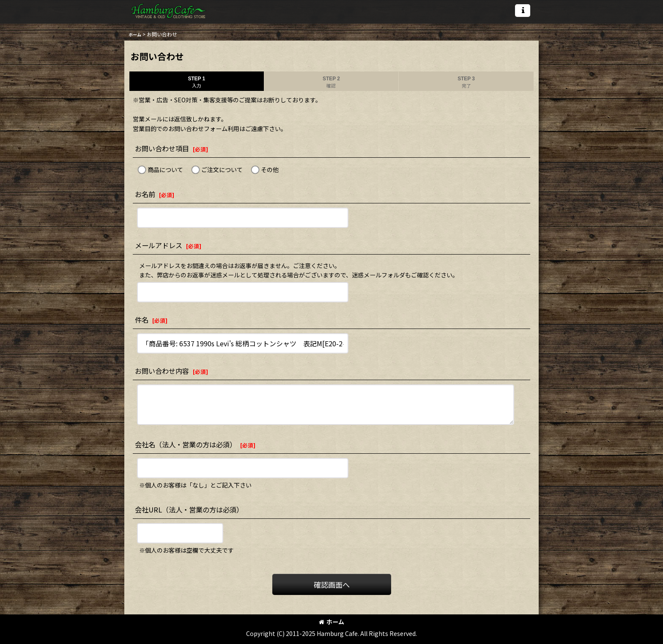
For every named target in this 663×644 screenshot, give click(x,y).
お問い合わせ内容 (162, 371)
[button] (523, 11)
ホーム (331, 622)
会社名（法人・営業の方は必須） (186, 444)
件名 (142, 320)
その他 (270, 170)
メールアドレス (159, 245)
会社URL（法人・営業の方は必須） (189, 510)
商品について (165, 170)
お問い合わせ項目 (162, 148)
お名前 (145, 194)
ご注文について (222, 170)
